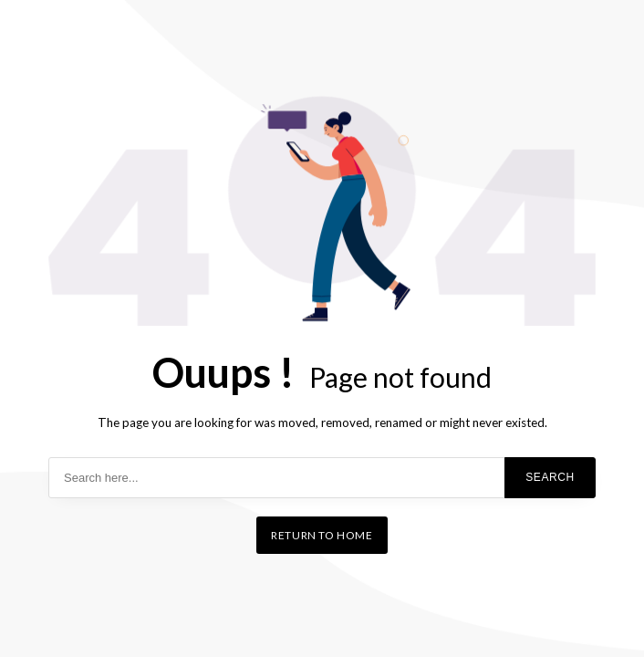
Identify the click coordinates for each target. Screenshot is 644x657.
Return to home (322, 535)
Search (550, 477)
